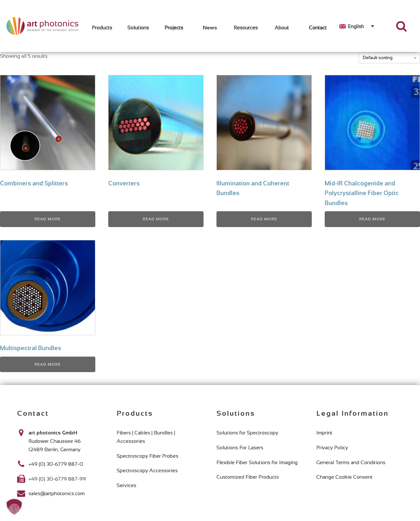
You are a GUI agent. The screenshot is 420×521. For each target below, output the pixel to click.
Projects (174, 28)
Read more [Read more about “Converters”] (156, 219)
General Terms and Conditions (351, 462)
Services (126, 485)
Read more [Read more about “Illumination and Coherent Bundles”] (264, 219)
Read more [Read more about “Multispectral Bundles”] (48, 364)
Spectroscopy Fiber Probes (147, 456)
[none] (357, 26)
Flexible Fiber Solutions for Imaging (257, 462)
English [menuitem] (356, 26)
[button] (14, 507)
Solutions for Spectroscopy (247, 433)
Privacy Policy (332, 448)
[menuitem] (357, 26)
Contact (318, 28)
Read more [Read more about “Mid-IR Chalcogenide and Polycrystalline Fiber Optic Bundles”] (372, 219)
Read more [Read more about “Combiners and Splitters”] (48, 219)
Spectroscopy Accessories (147, 470)
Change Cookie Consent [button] (344, 477)
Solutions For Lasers (240, 448)
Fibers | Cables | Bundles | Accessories (146, 437)
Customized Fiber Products (248, 477)
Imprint (324, 433)
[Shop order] (389, 58)
